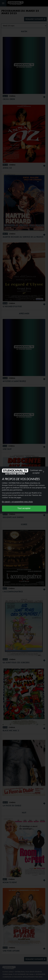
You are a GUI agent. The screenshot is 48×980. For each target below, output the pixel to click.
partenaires (24, 485)
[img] (43, 472)
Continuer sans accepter (37, 472)
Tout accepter (24, 509)
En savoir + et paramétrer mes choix (17, 502)
